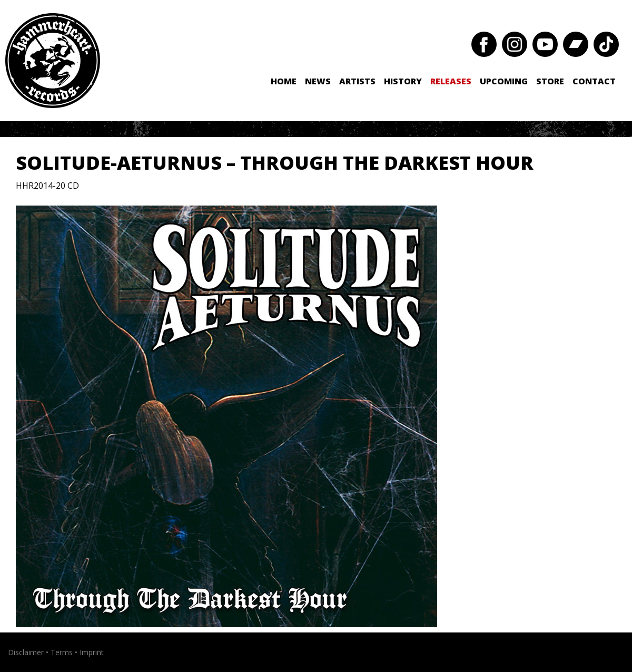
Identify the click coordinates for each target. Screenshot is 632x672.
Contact (594, 81)
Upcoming (504, 81)
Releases (451, 81)
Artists (357, 81)
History (403, 81)
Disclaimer (26, 652)
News (318, 81)
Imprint (92, 652)
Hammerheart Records (53, 61)
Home (284, 81)
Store (550, 81)
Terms (62, 652)
